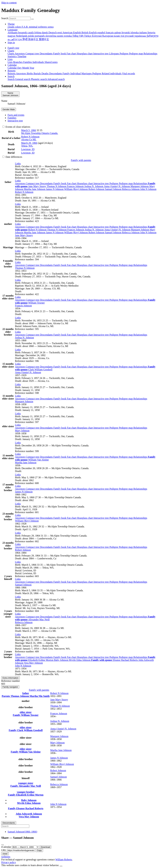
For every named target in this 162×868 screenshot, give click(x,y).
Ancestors (20, 183)
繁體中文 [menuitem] (44, 39)
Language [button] (13, 30)
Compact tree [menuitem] (33, 54)
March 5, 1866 (29, 130)
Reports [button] (12, 71)
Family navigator (10, 687)
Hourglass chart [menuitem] (85, 54)
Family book (60, 183)
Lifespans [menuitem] (114, 54)
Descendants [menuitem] (46, 54)
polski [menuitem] (31, 36)
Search (5, 18)
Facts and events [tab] (16, 115)
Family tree (13, 48)
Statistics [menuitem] (12, 56)
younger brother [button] (26, 792)
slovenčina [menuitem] (51, 36)
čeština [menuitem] (38, 33)
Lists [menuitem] (10, 62)
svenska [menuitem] (68, 36)
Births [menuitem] (30, 73)
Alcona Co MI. (29, 139)
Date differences (12, 157)
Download (45, 847)
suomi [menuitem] (60, 36)
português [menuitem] (40, 36)
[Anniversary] (25, 847)
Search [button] (11, 76)
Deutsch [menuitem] (53, 33)
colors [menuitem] (18, 27)
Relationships (141, 183)
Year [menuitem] (32, 68)
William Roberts (64, 860)
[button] (18, 164)
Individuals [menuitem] (39, 62)
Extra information (11, 678)
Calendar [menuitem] (12, 68)
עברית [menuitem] (18, 39)
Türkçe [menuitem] (88, 36)
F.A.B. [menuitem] (25, 27)
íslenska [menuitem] (135, 33)
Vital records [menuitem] (128, 73)
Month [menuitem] (26, 68)
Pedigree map (126, 183)
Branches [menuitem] (18, 62)
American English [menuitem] (72, 33)
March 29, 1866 (29, 143)
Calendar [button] (12, 65)
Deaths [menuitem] (45, 73)
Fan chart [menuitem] (72, 54)
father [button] (26, 693)
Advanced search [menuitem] (56, 79)
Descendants (47, 183)
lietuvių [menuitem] (151, 33)
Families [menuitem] (28, 62)
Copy (39, 850)
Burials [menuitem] (37, 73)
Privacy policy (9, 862)
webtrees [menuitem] (43, 27)
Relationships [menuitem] (150, 54)
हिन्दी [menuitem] (25, 39)
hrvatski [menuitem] (126, 33)
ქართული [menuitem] (152, 36)
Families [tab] (12, 118)
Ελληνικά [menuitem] (97, 36)
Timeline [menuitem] (22, 56)
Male (9, 109)
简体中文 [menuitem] (34, 39)
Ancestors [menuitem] (20, 54)
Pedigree (114, 183)
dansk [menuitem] (45, 33)
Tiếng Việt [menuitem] (78, 36)
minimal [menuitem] (33, 27)
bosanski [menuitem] (23, 33)
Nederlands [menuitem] (22, 36)
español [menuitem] (101, 33)
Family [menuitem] (67, 73)
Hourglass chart (85, 183)
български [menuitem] (108, 36)
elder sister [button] (26, 712)
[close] (3, 845)
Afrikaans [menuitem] (13, 33)
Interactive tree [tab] (15, 121)
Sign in (11, 42)
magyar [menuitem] (12, 36)
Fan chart (72, 183)
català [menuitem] (31, 33)
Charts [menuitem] (11, 54)
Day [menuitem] (20, 68)
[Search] (32, 19)
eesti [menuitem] (60, 33)
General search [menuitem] (23, 79)
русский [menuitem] (130, 36)
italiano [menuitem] (143, 33)
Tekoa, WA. (27, 146)
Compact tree (33, 183)
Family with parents (81, 160)
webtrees (6, 857)
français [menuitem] (110, 33)
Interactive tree (101, 183)
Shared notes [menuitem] (51, 62)
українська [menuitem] (140, 36)
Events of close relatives (16, 127)
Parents (6, 696)
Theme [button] (11, 24)
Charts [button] (11, 51)
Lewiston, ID (28, 149)
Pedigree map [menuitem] (136, 54)
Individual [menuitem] (76, 73)
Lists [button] (10, 59)
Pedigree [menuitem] (124, 54)
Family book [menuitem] (60, 54)
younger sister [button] (26, 783)
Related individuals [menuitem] (112, 73)
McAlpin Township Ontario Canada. (40, 133)
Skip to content (9, 3)
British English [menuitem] (89, 33)
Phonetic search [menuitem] (39, 79)
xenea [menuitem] (51, 27)
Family (17, 715)
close (5, 854)
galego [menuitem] (118, 33)
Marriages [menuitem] (87, 73)
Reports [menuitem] (12, 73)
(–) (22, 832)
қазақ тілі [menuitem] (119, 36)
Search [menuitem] (11, 79)
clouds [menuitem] (11, 27)
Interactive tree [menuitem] (101, 54)
